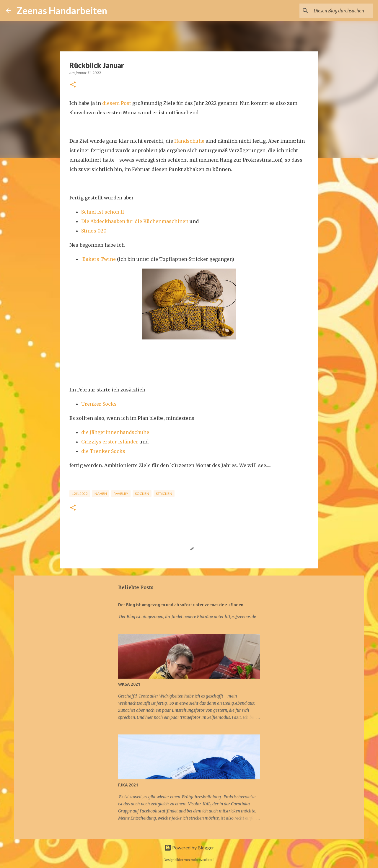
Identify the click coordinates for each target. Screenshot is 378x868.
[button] (73, 85)
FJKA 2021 (128, 785)
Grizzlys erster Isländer (110, 442)
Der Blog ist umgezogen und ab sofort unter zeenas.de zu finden (181, 605)
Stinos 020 (94, 231)
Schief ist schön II (103, 212)
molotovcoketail (202, 860)
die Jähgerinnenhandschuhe (115, 432)
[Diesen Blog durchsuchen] (342, 11)
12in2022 (80, 494)
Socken (142, 494)
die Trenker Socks (103, 451)
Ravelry (121, 494)
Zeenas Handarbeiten (62, 10)
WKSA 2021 (129, 684)
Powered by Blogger (189, 847)
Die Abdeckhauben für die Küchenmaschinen (135, 221)
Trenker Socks (99, 404)
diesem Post (117, 103)
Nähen (101, 494)
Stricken (164, 494)
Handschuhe (189, 141)
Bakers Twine (99, 259)
